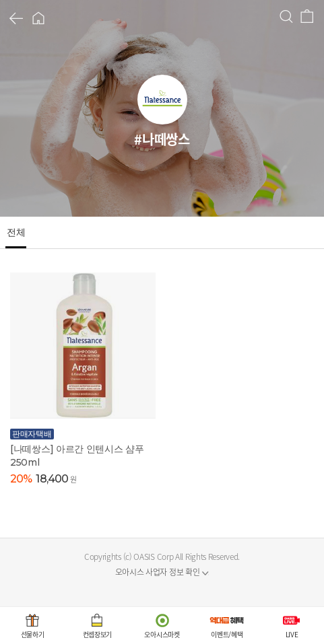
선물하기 (33, 634)
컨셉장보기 (98, 634)
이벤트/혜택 (227, 634)
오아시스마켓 (162, 634)
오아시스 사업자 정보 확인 (158, 572)
